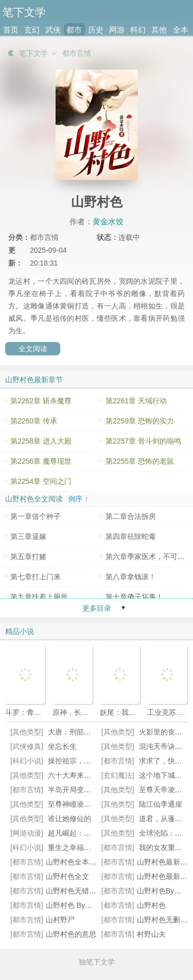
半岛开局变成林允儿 (80, 790)
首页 (11, 30)
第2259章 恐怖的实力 (140, 421)
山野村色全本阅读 (75, 862)
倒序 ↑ (78, 499)
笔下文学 (33, 53)
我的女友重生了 (164, 847)
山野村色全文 (67, 876)
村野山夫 (151, 934)
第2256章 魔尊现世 (41, 461)
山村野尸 (60, 920)
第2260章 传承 (34, 421)
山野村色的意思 (71, 934)
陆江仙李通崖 (161, 804)
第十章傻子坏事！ (134, 597)
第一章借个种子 (36, 516)
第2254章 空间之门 (41, 481)
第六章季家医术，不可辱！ (149, 557)
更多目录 (97, 608)
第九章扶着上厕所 (39, 597)
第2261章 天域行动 (136, 401)
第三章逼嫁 (28, 536)
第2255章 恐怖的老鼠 (140, 461)
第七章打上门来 (36, 577)
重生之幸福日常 (73, 847)
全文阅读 (33, 349)
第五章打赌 (28, 557)
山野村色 (151, 905)
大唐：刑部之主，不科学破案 (95, 732)
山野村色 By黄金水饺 (80, 905)
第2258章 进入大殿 (41, 441)
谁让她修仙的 (69, 819)
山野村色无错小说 (75, 891)
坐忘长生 (62, 746)
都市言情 (77, 53)
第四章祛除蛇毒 (131, 536)
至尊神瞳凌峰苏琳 (77, 804)
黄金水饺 (108, 222)
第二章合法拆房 (131, 516)
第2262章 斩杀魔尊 (41, 401)
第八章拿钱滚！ (131, 577)
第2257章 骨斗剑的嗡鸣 (143, 441)
